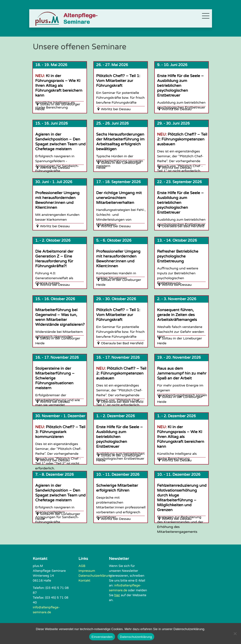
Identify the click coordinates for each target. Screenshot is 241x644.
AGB (82, 566)
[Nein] (235, 634)
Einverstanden (102, 637)
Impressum (87, 571)
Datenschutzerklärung (95, 576)
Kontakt (84, 581)
